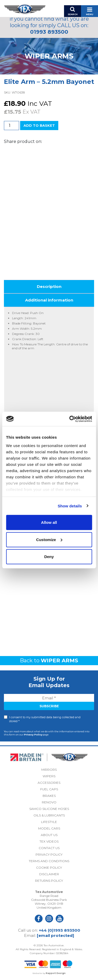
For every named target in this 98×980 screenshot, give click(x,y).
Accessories (49, 783)
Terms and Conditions (49, 861)
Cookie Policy (49, 868)
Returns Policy (49, 881)
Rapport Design (56, 973)
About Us (49, 835)
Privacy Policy (33, 735)
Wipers (49, 776)
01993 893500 (49, 32)
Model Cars (49, 828)
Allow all (49, 522)
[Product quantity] (11, 126)
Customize (49, 539)
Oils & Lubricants (49, 815)
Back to (49, 660)
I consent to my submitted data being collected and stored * (45, 719)
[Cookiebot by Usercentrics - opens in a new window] (70, 419)
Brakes (49, 796)
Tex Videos (49, 841)
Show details (70, 506)
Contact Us (49, 848)
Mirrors (49, 770)
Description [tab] (49, 286)
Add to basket (39, 125)
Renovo (49, 802)
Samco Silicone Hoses (49, 809)
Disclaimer (49, 874)
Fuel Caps (49, 789)
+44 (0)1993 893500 (60, 930)
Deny (49, 557)
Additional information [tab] (49, 300)
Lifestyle (49, 822)
